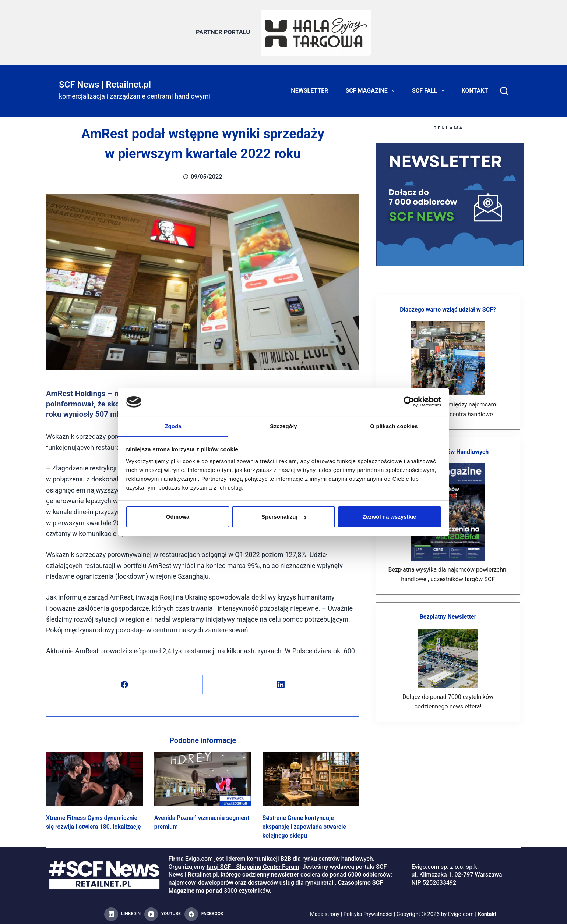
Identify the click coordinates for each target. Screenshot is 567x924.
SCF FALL (430, 88)
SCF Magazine (372, 88)
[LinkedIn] (281, 682)
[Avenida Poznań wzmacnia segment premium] (203, 776)
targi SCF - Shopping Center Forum (253, 864)
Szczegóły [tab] (283, 426)
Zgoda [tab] (173, 426)
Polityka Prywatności (368, 911)
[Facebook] (125, 682)
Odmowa (178, 517)
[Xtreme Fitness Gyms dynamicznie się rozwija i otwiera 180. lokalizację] (95, 776)
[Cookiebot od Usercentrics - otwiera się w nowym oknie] (409, 401)
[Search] (504, 88)
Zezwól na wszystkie (390, 517)
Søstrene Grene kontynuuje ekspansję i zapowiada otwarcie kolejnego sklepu (304, 824)
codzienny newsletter (271, 872)
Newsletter (309, 88)
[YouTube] (163, 912)
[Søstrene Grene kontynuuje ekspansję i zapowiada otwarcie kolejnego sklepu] (311, 776)
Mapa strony (323, 911)
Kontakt (475, 88)
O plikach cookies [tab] (394, 426)
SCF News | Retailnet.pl (105, 82)
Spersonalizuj (284, 517)
